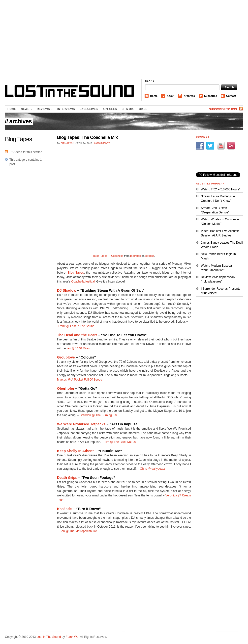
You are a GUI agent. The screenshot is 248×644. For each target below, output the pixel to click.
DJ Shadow (67, 290)
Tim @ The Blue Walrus (120, 442)
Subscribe (211, 96)
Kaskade (64, 509)
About (170, 96)
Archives (189, 96)
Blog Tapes (76, 273)
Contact (231, 96)
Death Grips (67, 478)
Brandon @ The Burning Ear (98, 415)
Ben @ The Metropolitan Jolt (78, 531)
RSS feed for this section (26, 152)
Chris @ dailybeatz (152, 469)
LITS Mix (128, 109)
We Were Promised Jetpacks (81, 424)
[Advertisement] (124, 40)
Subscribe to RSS (223, 109)
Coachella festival (83, 282)
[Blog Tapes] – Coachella (108, 256)
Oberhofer (66, 388)
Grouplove (66, 357)
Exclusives (89, 109)
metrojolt (135, 256)
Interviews (66, 109)
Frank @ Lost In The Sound (76, 326)
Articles (110, 109)
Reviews (44, 110)
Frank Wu (67, 143)
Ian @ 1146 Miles (78, 348)
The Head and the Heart (77, 335)
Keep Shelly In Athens (76, 451)
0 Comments (102, 143)
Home (154, 96)
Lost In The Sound (49, 637)
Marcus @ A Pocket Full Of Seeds (79, 380)
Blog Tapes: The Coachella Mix (87, 137)
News (26, 110)
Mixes (143, 109)
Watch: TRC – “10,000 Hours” (220, 189)
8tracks (150, 256)
